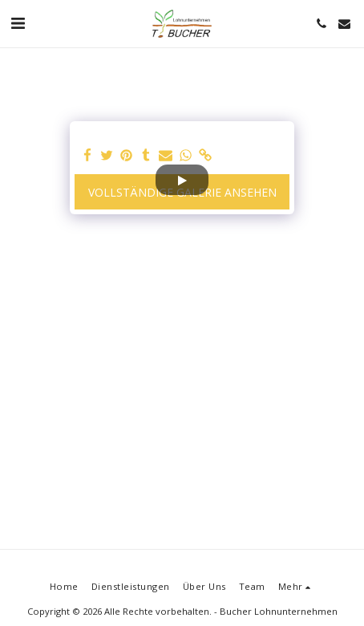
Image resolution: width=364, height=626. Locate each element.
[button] (18, 23)
